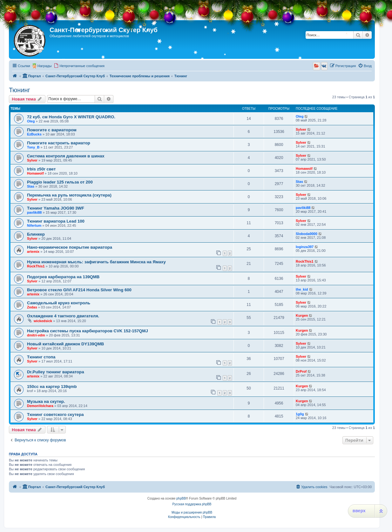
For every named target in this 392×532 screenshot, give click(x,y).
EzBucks (34, 134)
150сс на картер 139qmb (52, 387)
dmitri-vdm (36, 335)
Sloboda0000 (307, 234)
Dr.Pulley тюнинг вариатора (56, 372)
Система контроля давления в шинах (66, 156)
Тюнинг (20, 90)
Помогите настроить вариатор (59, 143)
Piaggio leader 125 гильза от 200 (60, 182)
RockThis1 (36, 266)
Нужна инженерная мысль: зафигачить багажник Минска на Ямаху (96, 262)
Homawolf (35, 173)
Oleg (31, 121)
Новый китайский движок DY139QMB (65, 344)
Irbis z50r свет (41, 169)
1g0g (300, 414)
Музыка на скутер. (46, 401)
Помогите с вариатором (52, 130)
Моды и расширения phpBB (192, 512)
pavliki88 (34, 212)
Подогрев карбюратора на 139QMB (63, 277)
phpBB (181, 498)
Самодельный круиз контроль (59, 303)
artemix (33, 252)
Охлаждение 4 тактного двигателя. (63, 316)
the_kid (302, 289)
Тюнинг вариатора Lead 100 (56, 221)
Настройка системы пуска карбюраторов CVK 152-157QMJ (88, 331)
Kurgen (302, 315)
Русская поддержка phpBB (192, 504)
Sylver (301, 129)
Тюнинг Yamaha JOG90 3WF (56, 208)
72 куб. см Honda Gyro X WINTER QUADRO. (71, 117)
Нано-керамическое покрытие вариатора (70, 247)
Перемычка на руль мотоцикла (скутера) (69, 195)
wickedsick (43, 321)
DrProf (301, 371)
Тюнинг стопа (41, 357)
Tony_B (33, 147)
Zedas (32, 307)
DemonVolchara (40, 406)
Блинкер (36, 234)
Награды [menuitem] (45, 66)
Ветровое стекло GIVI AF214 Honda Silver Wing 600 (79, 290)
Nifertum (34, 225)
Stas (31, 186)
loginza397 (305, 247)
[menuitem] (79, 66)
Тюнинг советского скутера (55, 415)
